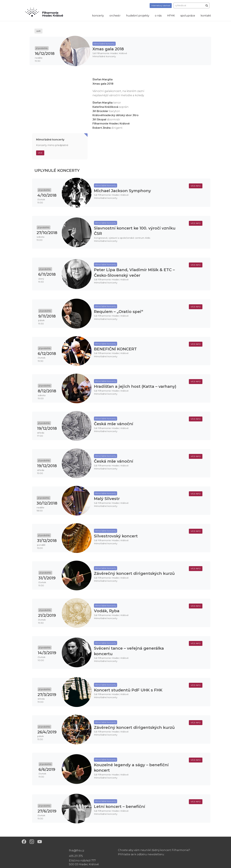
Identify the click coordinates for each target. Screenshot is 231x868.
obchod (161, 5)
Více (40, 153)
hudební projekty (138, 16)
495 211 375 (76, 856)
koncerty (98, 16)
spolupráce (188, 16)
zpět (38, 31)
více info (196, 186)
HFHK (171, 16)
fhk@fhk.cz (77, 851)
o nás (158, 16)
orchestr (115, 16)
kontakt (206, 16)
